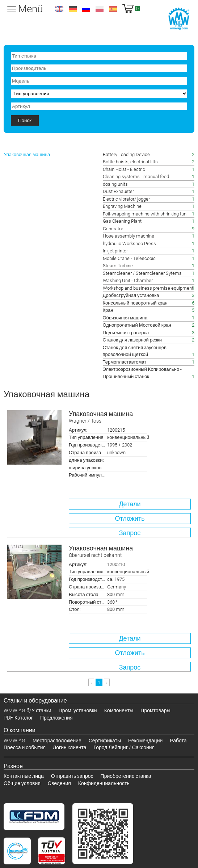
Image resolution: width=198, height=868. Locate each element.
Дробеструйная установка (131, 295)
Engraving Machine (122, 206)
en (59, 9)
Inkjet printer (115, 251)
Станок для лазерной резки (132, 340)
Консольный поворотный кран (135, 303)
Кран (108, 310)
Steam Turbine (118, 266)
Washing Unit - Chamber (128, 280)
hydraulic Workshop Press (129, 244)
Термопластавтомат (125, 362)
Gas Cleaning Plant (122, 221)
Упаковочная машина (130, 417)
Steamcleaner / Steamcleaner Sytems (142, 273)
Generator (113, 229)
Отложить (130, 518)
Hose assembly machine (129, 236)
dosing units (115, 184)
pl (100, 9)
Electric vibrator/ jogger (126, 199)
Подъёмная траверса (126, 333)
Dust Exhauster (118, 191)
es (113, 9)
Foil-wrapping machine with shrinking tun (145, 214)
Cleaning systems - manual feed (136, 177)
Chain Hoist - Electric (124, 169)
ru (86, 9)
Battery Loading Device (126, 154)
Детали (130, 504)
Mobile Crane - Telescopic (129, 258)
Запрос (130, 533)
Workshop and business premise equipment (148, 288)
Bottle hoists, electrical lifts (130, 162)
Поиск (25, 120)
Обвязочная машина (125, 318)
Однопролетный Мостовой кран (137, 325)
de (73, 9)
